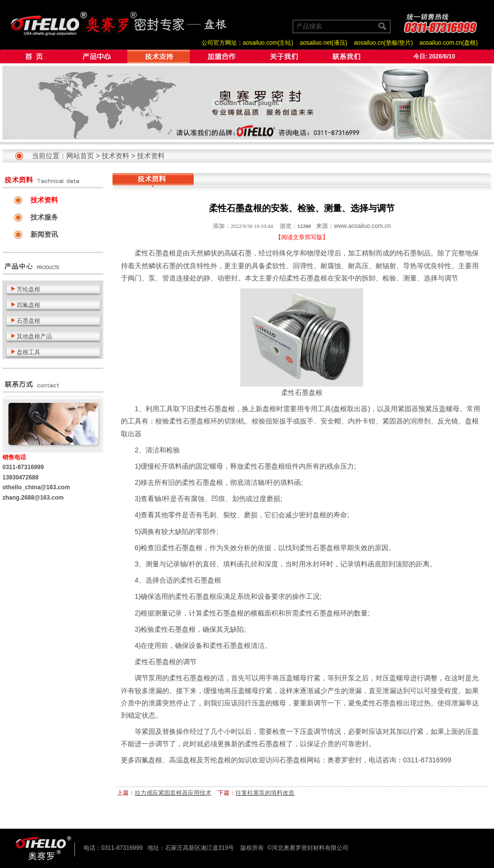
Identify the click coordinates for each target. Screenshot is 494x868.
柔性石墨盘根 (155, 253)
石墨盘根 (293, 760)
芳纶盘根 (217, 760)
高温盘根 (183, 760)
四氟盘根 (148, 760)
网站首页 (80, 156)
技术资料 (116, 156)
